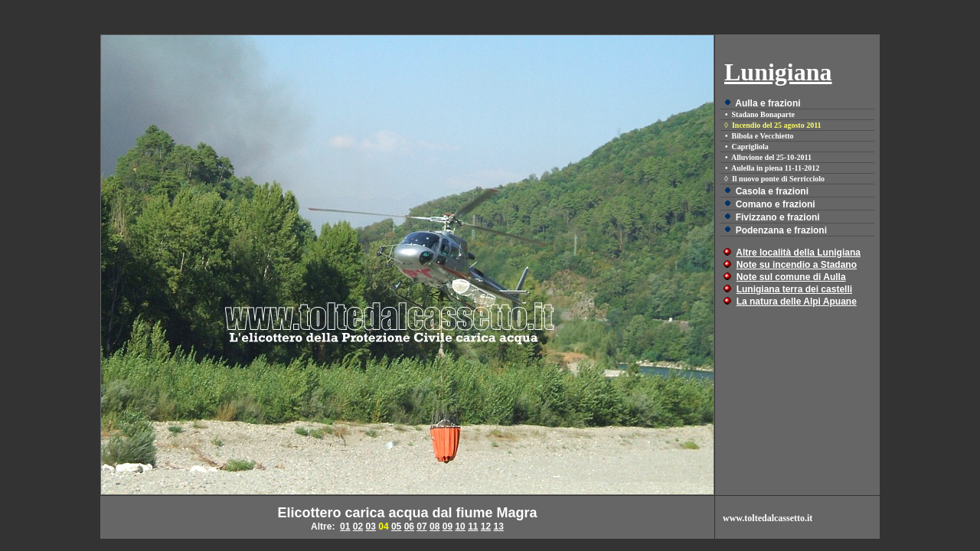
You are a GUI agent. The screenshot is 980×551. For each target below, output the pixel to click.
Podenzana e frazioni (781, 230)
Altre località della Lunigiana (798, 253)
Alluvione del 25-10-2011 (771, 157)
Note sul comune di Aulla (791, 277)
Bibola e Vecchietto (763, 136)
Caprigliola (750, 147)
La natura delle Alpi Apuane (797, 302)
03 (371, 527)
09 (448, 527)
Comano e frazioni (776, 204)
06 (409, 527)
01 (345, 527)
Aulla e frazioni (768, 103)
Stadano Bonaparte (764, 114)
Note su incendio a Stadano (797, 265)
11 (473, 527)
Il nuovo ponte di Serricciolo (778, 179)
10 (460, 527)
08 (434, 527)
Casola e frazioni (772, 191)
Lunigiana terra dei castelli (794, 289)
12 (486, 527)
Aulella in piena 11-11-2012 (775, 168)
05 (396, 527)
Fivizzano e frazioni (778, 217)
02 (358, 527)
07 (421, 527)
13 (499, 527)
